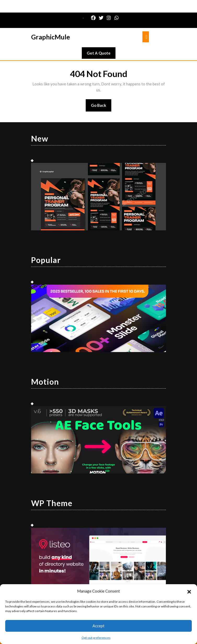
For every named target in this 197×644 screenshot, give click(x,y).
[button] (189, 591)
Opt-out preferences (96, 638)
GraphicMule (51, 37)
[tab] (146, 37)
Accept (98, 626)
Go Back (101, 107)
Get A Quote (101, 54)
